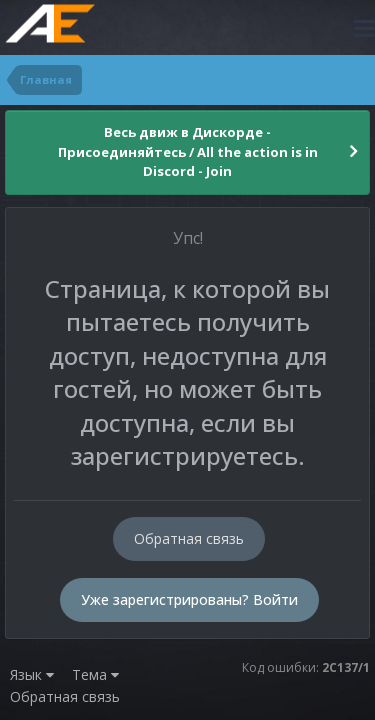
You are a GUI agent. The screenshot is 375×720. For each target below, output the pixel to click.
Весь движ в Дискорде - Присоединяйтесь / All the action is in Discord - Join (188, 151)
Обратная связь (189, 538)
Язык (32, 674)
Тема (95, 674)
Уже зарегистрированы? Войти (189, 599)
